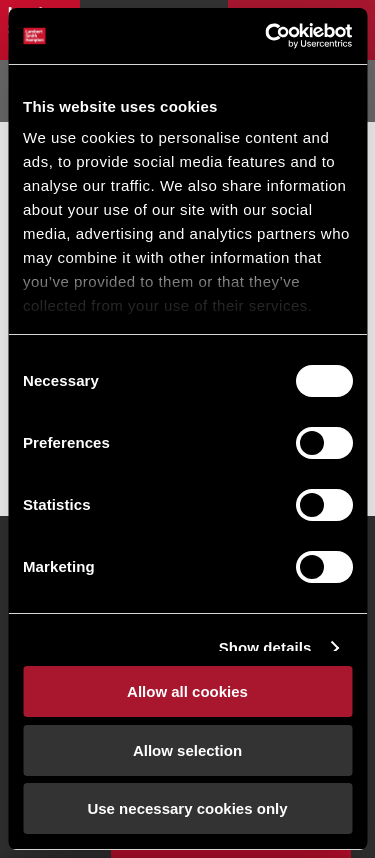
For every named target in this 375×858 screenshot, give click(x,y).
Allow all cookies (187, 691)
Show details (265, 647)
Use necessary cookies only (187, 808)
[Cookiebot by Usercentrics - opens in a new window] (267, 36)
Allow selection (187, 750)
